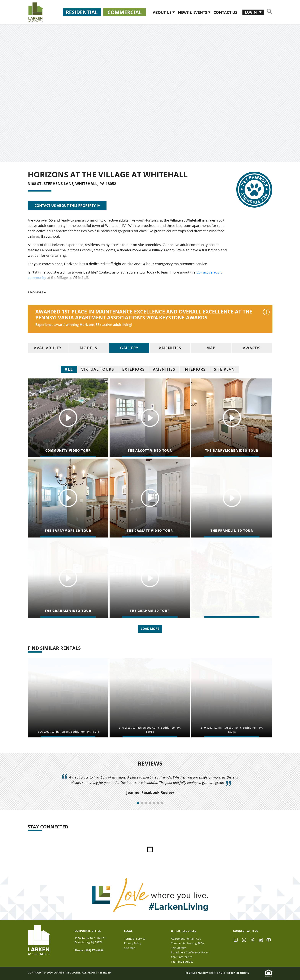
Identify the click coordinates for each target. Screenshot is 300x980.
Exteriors (133, 369)
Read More (37, 292)
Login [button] (251, 12)
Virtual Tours (98, 369)
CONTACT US (225, 12)
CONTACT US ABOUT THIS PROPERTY (67, 205)
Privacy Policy (133, 943)
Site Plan (224, 369)
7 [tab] (162, 803)
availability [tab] (48, 348)
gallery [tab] (129, 348)
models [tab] (88, 348)
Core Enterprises (182, 957)
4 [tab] (150, 803)
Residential (82, 12)
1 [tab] (138, 803)
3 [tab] (146, 803)
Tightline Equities (182, 962)
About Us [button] (163, 12)
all (69, 369)
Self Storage (179, 948)
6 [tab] (158, 803)
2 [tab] (142, 803)
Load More (150, 629)
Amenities (164, 369)
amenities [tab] (170, 348)
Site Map (130, 948)
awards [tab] (252, 348)
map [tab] (211, 348)
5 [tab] (154, 803)
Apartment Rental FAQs (186, 939)
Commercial (125, 12)
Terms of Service (135, 939)
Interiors (195, 369)
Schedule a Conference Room (190, 952)
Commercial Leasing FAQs (187, 943)
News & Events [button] (193, 12)
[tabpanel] (150, 785)
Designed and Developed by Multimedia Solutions (217, 973)
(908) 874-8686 (94, 950)
